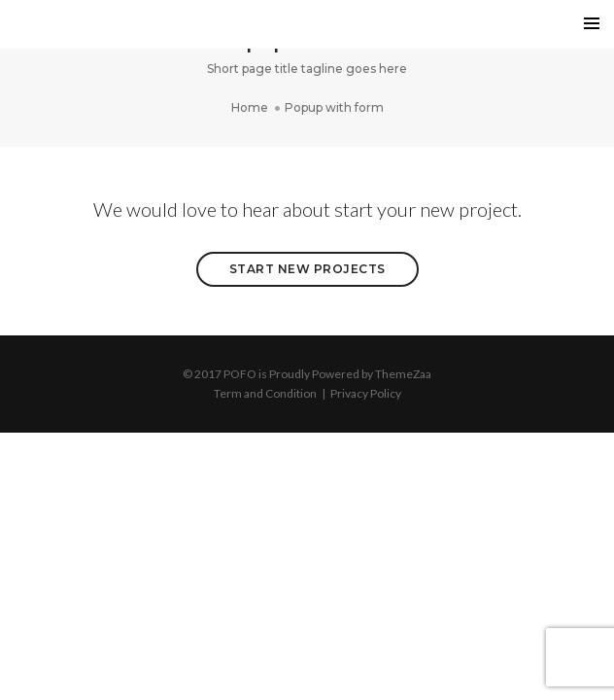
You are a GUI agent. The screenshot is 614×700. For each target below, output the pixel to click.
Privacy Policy (366, 393)
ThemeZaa (403, 374)
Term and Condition (265, 393)
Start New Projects (307, 269)
